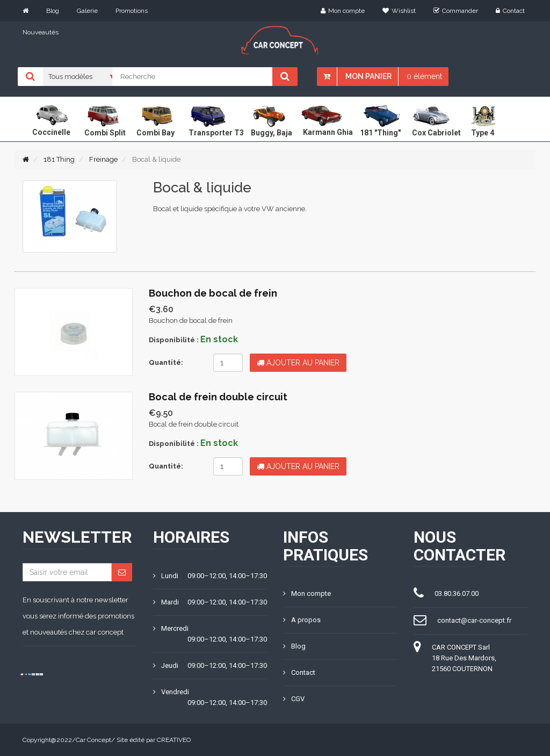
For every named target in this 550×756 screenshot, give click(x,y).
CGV (294, 699)
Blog (53, 11)
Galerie (87, 11)
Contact (510, 11)
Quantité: (166, 362)
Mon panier (368, 76)
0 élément (424, 76)
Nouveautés (41, 32)
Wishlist (399, 11)
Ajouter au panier (298, 363)
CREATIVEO (174, 740)
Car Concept (93, 740)
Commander (456, 11)
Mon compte (343, 11)
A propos (302, 620)
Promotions (132, 11)
